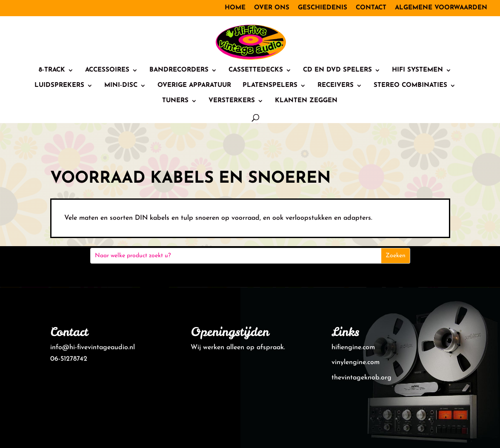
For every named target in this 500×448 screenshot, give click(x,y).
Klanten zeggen (306, 101)
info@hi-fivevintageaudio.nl (93, 347)
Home (235, 8)
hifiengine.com (353, 347)
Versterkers (232, 101)
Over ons (272, 8)
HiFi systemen (417, 70)
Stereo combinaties (410, 86)
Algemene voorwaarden (441, 8)
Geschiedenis (323, 8)
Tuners (175, 101)
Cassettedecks (256, 70)
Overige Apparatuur (194, 86)
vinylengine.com (356, 362)
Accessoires (107, 70)
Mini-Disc (121, 86)
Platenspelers (270, 86)
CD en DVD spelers (337, 70)
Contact (371, 8)
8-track (52, 70)
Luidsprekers (59, 86)
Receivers (336, 86)
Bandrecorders (179, 70)
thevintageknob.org (361, 378)
